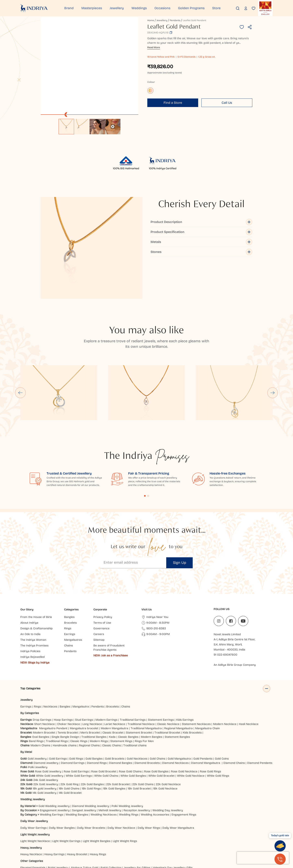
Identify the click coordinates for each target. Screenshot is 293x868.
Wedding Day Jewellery (168, 769)
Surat (95, 839)
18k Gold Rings (91, 747)
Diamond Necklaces (175, 721)
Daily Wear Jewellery (34, 780)
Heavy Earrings (54, 813)
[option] (66, 127)
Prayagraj (167, 839)
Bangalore (27, 843)
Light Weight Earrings (66, 799)
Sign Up (180, 521)
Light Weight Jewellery (35, 793)
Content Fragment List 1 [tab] (145, 454)
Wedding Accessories (155, 773)
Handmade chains (65, 704)
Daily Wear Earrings (33, 786)
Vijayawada (140, 839)
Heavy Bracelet (77, 813)
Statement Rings (121, 699)
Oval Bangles (41, 695)
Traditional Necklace (141, 682)
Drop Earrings (42, 678)
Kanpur (227, 839)
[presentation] (263, 858)
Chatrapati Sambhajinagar (252, 839)
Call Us (227, 103)
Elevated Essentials (33, 826)
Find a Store (173, 103)
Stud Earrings (84, 678)
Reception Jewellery (137, 769)
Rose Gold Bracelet (104, 730)
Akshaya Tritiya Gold (84, 826)
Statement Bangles (177, 695)
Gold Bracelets (115, 717)
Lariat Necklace (115, 682)
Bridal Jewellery (58, 826)
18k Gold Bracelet (139, 747)
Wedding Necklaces (104, 773)
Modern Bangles (151, 695)
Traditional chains (135, 704)
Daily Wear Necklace (121, 786)
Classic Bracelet (113, 691)
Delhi (24, 839)
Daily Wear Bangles (62, 786)
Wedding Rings (129, 773)
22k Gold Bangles (92, 743)
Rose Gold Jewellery (48, 730)
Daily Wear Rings (149, 786)
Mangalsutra (81, 665)
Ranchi (88, 843)
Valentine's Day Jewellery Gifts (173, 826)
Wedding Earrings (51, 773)
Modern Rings (99, 699)
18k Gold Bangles (114, 747)
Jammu (59, 843)
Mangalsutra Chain (207, 687)
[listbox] (90, 125)
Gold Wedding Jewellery (54, 764)
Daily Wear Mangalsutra (178, 786)
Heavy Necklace (31, 813)
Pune (86, 839)
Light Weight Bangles (97, 799)
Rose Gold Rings (210, 730)
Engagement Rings (184, 773)
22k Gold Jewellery (46, 743)
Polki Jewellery (38, 725)
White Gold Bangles (133, 734)
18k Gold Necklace (165, 747)
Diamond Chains (234, 721)
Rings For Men (144, 699)
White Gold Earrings (79, 734)
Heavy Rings (98, 813)
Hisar (99, 843)
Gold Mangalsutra (179, 717)
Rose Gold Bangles (156, 730)
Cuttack (168, 843)
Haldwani (126, 843)
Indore (34, 839)
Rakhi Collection (111, 826)
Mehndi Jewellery (110, 769)
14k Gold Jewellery (44, 751)
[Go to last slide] (20, 351)
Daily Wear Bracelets (91, 786)
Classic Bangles (128, 695)
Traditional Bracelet (167, 691)
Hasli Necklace (249, 682)
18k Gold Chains (69, 747)
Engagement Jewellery (55, 769)
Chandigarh (74, 843)
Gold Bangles (94, 717)
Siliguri (139, 843)
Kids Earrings (185, 678)
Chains (126, 665)
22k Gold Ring (69, 743)
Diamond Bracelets (147, 721)
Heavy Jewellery (31, 806)
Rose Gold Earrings (76, 730)
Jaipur (44, 839)
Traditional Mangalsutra (146, 687)
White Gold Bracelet (161, 734)
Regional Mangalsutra (178, 687)
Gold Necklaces (137, 717)
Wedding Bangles (77, 773)
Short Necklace (44, 682)
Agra (39, 843)
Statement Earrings (161, 678)
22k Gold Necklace (168, 743)
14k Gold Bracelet (70, 751)
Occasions (162, 8)
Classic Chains (112, 704)
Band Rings (36, 699)
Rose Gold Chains (130, 730)
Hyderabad (109, 839)
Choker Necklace (69, 682)
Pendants (175, 20)
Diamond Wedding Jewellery (91, 764)
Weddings (139, 8)
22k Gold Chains (143, 743)
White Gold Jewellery (50, 734)
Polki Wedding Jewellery (127, 764)
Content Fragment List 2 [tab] (148, 454)
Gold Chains (157, 717)
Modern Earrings (106, 678)
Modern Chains (40, 704)
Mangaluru (153, 843)
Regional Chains (89, 704)
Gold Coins (222, 717)
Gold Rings (76, 717)
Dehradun (111, 843)
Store (216, 8)
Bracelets (113, 665)
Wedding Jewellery (33, 758)
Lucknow (125, 839)
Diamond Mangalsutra (206, 721)
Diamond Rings (97, 721)
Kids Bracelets (192, 691)
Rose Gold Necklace (184, 730)
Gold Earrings (58, 717)
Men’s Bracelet (90, 691)
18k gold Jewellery (45, 747)
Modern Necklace (225, 682)
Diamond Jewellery (46, 721)
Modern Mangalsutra (114, 687)
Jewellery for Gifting (137, 826)
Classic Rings (79, 699)
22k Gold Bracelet (118, 743)
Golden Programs (191, 8)
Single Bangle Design (65, 695)
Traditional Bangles (94, 695)
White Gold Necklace (191, 734)
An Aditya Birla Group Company (235, 623)
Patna (154, 839)
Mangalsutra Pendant (53, 687)
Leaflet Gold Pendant (194, 20)
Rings (37, 665)
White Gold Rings (218, 734)
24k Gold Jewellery (46, 738)
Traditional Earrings (133, 678)
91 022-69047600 (225, 613)
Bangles (65, 665)
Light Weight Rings (125, 799)
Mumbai (75, 839)
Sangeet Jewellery (84, 769)
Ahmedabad (59, 839)
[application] (90, 66)
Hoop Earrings (63, 678)
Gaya (48, 843)
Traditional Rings (57, 699)
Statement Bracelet (139, 691)
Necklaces (50, 665)
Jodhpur (214, 839)
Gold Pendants (203, 717)
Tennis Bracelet (68, 691)
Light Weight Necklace (35, 799)
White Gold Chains (106, 734)
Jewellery (117, 8)
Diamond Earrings (73, 721)
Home (151, 20)
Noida (180, 839)
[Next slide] (273, 351)
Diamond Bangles (121, 721)
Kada (112, 695)
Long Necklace (92, 682)
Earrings (26, 665)
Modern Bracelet (44, 691)
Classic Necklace (168, 682)
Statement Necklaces (196, 682)
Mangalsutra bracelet (84, 687)
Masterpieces (92, 8)
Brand (69, 8)
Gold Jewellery (37, 717)
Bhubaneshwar (196, 839)
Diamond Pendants (260, 721)
